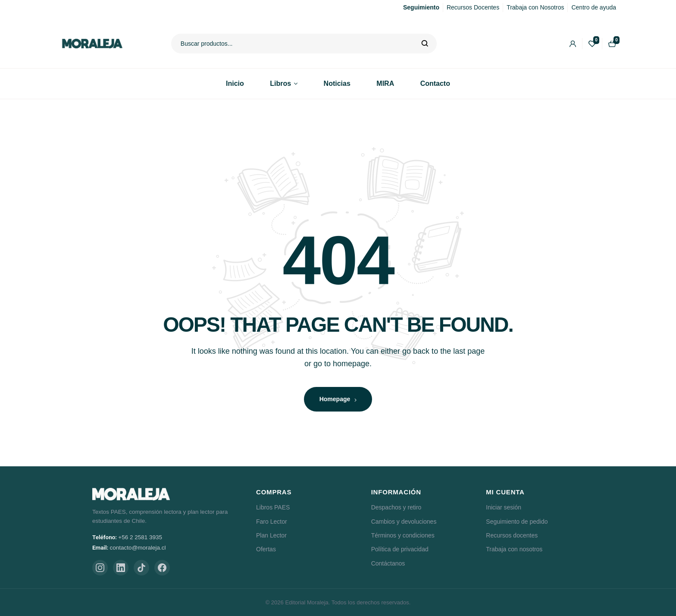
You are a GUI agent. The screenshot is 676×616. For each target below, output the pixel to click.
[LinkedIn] (121, 568)
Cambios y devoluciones (404, 522)
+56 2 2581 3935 (140, 537)
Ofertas (266, 549)
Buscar (425, 44)
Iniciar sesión (504, 507)
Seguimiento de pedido (517, 522)
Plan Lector (271, 535)
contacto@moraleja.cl (138, 548)
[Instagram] (100, 568)
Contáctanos (388, 563)
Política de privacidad (400, 549)
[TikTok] (141, 568)
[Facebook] (162, 568)
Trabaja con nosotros (514, 549)
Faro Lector (272, 522)
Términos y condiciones (403, 535)
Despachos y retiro (396, 507)
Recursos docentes (512, 535)
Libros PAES (273, 507)
